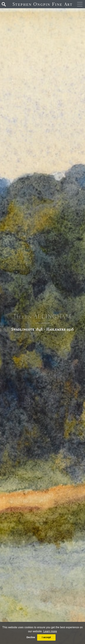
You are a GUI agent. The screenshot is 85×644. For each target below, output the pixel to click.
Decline (31, 637)
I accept (46, 637)
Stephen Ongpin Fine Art (43, 4)
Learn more (50, 631)
